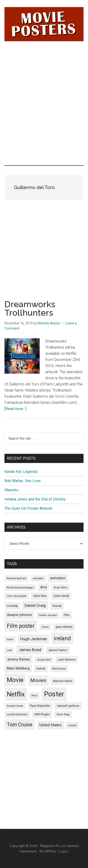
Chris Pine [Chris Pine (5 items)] (40, 596)
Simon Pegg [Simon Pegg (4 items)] (63, 714)
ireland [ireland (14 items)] (62, 638)
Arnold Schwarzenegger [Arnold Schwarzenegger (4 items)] (20, 588)
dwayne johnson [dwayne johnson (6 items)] (19, 615)
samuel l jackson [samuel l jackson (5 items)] (68, 706)
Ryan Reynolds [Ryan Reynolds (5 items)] (40, 706)
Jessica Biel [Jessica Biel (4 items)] (44, 660)
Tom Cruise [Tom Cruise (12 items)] (20, 725)
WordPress (48, 851)
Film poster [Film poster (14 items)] (21, 626)
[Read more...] (15, 409)
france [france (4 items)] (45, 627)
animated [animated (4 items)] (38, 578)
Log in (63, 851)
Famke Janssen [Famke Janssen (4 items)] (48, 615)
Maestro (11, 490)
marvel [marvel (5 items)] (41, 668)
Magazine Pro (50, 846)
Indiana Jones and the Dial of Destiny (35, 499)
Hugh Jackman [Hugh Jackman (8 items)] (34, 639)
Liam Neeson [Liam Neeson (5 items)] (67, 659)
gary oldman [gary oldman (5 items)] (64, 627)
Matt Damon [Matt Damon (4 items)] (59, 669)
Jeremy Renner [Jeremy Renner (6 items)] (18, 659)
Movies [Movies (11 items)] (38, 680)
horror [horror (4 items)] (10, 639)
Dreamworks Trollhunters (30, 308)
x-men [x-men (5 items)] (72, 725)
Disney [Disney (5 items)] (57, 606)
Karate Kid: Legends (21, 472)
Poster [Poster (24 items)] (54, 694)
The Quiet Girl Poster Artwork (28, 508)
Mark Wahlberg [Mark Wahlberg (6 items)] (18, 668)
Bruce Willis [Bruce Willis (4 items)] (61, 588)
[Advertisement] (44, 75)
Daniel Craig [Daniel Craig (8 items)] (35, 605)
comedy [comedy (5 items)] (12, 606)
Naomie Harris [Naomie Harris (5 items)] (63, 681)
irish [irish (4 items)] (9, 650)
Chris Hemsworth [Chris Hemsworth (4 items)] (17, 596)
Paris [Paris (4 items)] (34, 696)
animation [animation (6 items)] (58, 578)
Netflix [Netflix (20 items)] (16, 694)
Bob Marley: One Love (23, 481)
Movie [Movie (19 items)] (15, 680)
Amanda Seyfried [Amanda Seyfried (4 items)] (16, 578)
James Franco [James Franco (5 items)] (58, 650)
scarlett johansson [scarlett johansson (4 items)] (17, 714)
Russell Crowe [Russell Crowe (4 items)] (15, 706)
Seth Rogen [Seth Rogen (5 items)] (42, 714)
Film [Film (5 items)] (67, 615)
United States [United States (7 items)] (50, 725)
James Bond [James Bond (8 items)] (30, 650)
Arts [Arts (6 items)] (44, 587)
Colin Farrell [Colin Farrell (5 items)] (61, 596)
